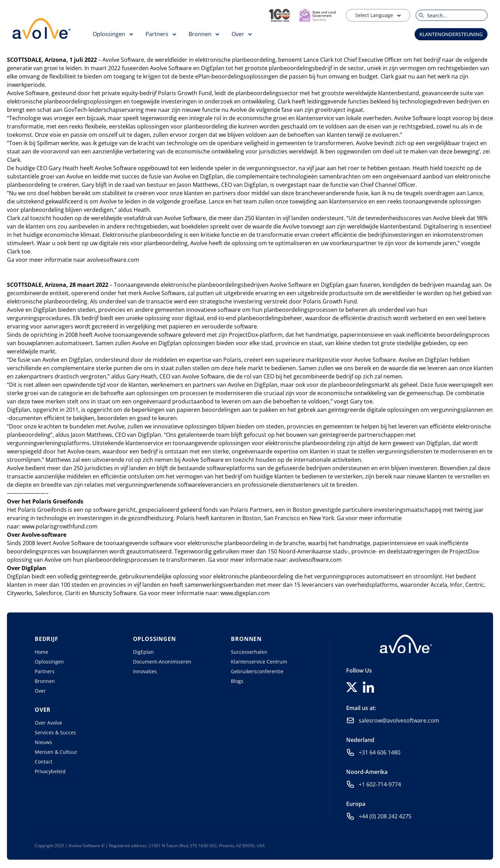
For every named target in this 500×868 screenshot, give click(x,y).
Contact (44, 762)
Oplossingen (49, 662)
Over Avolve (48, 723)
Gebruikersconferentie (257, 671)
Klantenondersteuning (451, 34)
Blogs (237, 681)
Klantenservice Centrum (259, 662)
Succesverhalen (249, 652)
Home (41, 652)
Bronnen (45, 681)
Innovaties (145, 671)
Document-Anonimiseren (162, 662)
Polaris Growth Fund (185, 93)
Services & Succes (55, 732)
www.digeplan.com (245, 593)
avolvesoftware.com (113, 260)
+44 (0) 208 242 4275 (385, 816)
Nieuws (43, 742)
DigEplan (143, 652)
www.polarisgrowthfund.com (60, 526)
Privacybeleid (50, 771)
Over (40, 691)
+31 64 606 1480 (380, 752)
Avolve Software (123, 60)
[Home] (406, 644)
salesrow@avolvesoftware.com (399, 720)
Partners (45, 671)
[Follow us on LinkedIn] (368, 687)
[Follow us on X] (352, 687)
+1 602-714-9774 (380, 784)
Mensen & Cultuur (56, 752)
